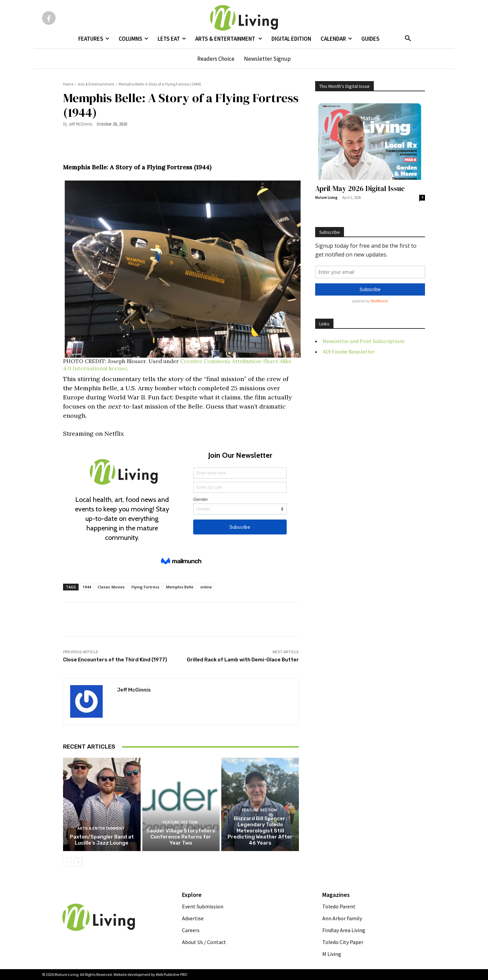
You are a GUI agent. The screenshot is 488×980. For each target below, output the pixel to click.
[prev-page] (67, 862)
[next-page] (78, 862)
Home (68, 84)
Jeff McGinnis (80, 124)
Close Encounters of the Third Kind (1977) (115, 660)
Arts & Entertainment (96, 84)
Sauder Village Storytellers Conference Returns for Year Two (181, 837)
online (206, 587)
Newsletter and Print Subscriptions (364, 341)
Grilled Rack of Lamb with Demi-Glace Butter (243, 660)
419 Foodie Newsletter (349, 352)
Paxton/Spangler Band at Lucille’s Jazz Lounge (102, 840)
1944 (87, 587)
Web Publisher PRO (172, 974)
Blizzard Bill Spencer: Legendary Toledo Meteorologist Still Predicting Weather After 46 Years (260, 831)
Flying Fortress (145, 587)
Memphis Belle (180, 587)
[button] (408, 39)
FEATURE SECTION (180, 822)
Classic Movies (111, 587)
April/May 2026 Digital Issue (360, 189)
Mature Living (326, 197)
